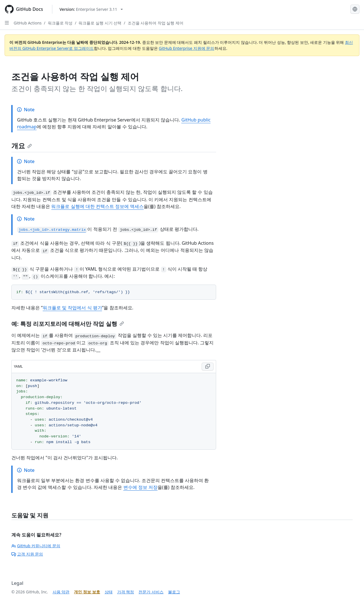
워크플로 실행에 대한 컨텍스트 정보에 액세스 (97, 206)
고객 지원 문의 (27, 554)
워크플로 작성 (60, 23)
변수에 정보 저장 (140, 487)
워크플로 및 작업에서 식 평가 (72, 308)
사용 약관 (61, 592)
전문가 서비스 (151, 592)
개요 (22, 146)
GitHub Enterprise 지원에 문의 (186, 48)
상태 (109, 592)
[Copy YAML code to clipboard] (208, 367)
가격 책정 (126, 592)
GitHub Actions (28, 23)
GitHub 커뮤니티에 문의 (36, 546)
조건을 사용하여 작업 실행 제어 (156, 23)
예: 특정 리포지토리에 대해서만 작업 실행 (68, 324)
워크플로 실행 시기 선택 (100, 23)
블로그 (174, 592)
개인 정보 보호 (87, 592)
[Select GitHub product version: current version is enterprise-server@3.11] (91, 9)
